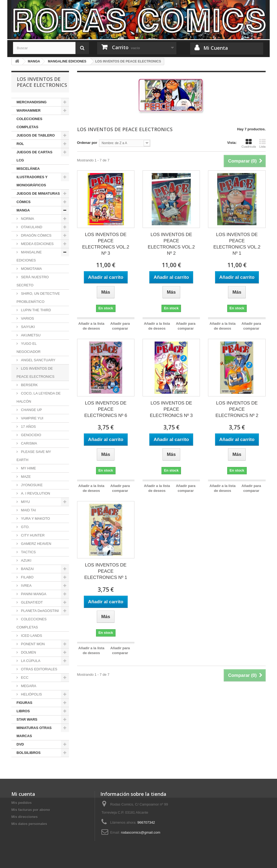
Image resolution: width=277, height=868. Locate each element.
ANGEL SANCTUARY (38, 360)
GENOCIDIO (31, 435)
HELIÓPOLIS (31, 694)
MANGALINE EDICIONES (29, 256)
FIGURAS (24, 703)
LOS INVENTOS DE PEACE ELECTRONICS (35, 372)
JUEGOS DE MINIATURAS (38, 193)
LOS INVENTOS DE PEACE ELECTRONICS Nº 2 (237, 409)
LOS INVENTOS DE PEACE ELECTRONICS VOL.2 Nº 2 (171, 244)
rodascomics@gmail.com (141, 832)
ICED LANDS (31, 636)
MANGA (23, 210)
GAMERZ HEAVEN (36, 544)
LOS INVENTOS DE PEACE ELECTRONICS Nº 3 (171, 409)
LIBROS (23, 711)
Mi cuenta (23, 794)
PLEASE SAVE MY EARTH (34, 456)
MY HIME (28, 468)
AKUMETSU (30, 335)
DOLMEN (28, 652)
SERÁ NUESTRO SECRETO (33, 281)
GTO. (25, 527)
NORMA (27, 219)
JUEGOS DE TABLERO (36, 135)
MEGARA (28, 686)
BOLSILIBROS (29, 753)
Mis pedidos (22, 803)
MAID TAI (28, 510)
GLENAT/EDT (31, 602)
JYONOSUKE (31, 485)
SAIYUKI (27, 327)
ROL (20, 144)
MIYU (25, 502)
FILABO (27, 577)
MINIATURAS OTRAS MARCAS (34, 732)
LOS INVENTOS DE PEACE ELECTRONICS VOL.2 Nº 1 (237, 244)
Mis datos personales (29, 824)
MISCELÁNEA (28, 169)
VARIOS (27, 318)
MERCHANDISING (32, 102)
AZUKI (26, 560)
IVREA (26, 586)
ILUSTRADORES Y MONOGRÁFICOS (32, 181)
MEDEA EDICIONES (37, 244)
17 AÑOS (28, 427)
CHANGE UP (31, 410)
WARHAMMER (29, 110)
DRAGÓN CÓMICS (36, 235)
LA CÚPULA (30, 661)
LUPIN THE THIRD (35, 310)
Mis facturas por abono (31, 810)
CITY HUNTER (32, 535)
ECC (24, 677)
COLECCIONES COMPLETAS (29, 123)
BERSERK (29, 385)
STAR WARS (27, 719)
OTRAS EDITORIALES (39, 669)
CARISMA (29, 443)
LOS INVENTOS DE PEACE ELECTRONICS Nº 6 (106, 409)
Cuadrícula (249, 143)
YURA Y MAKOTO (35, 519)
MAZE (25, 477)
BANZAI (27, 569)
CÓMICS (24, 202)
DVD (20, 744)
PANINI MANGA (33, 594)
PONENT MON (32, 644)
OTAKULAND (31, 227)
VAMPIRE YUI (32, 418)
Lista (262, 143)
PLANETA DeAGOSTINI (39, 611)
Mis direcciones (25, 817)
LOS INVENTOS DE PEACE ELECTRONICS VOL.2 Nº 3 (106, 244)
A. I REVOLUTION (35, 493)
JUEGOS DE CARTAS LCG (34, 156)
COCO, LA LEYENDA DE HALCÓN (39, 397)
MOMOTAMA (31, 269)
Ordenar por (87, 143)
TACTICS (28, 552)
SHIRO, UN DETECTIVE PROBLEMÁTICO (38, 298)
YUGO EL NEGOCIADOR (29, 348)
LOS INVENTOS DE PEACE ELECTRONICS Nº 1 (106, 571)
